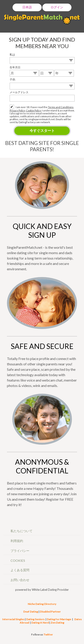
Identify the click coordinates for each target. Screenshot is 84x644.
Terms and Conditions (61, 107)
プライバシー (20, 551)
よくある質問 (20, 570)
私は (12, 54)
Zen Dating (57, 623)
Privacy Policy (17, 110)
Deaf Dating (31, 612)
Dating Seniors (35, 619)
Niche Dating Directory (42, 604)
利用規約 (17, 541)
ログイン (57, 7)
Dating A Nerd (40, 623)
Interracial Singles (13, 619)
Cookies (18, 561)
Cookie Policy (33, 110)
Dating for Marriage (59, 619)
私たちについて (22, 531)
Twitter (48, 634)
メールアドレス (19, 92)
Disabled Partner (50, 612)
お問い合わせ (20, 580)
